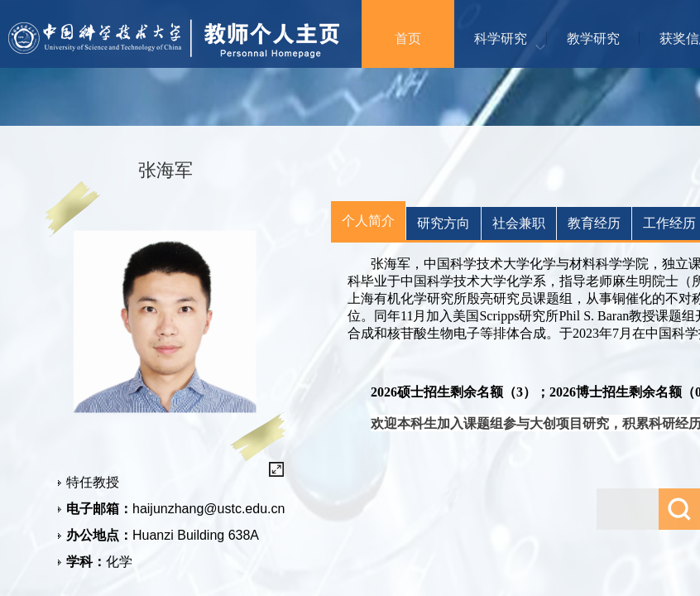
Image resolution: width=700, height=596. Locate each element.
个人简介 (368, 221)
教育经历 (594, 223)
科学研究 (501, 38)
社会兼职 (519, 223)
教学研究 (593, 38)
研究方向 (443, 223)
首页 (408, 38)
